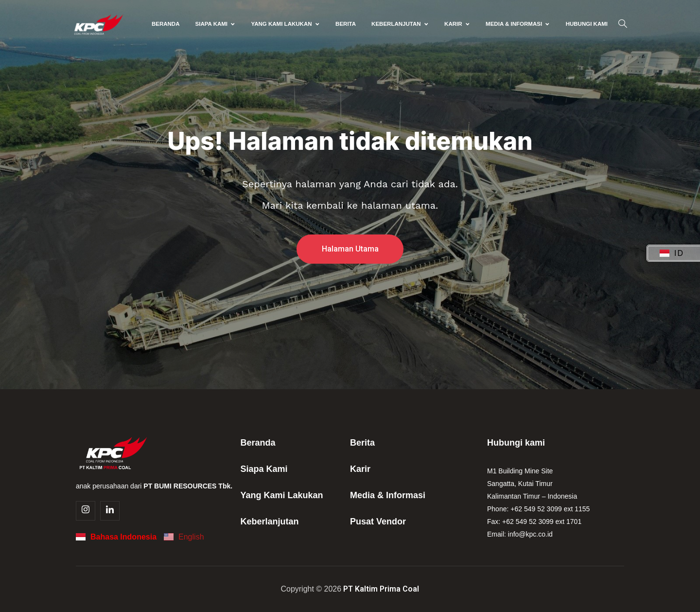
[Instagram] (86, 511)
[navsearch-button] (623, 24)
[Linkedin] (110, 511)
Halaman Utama (350, 249)
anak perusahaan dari (154, 486)
